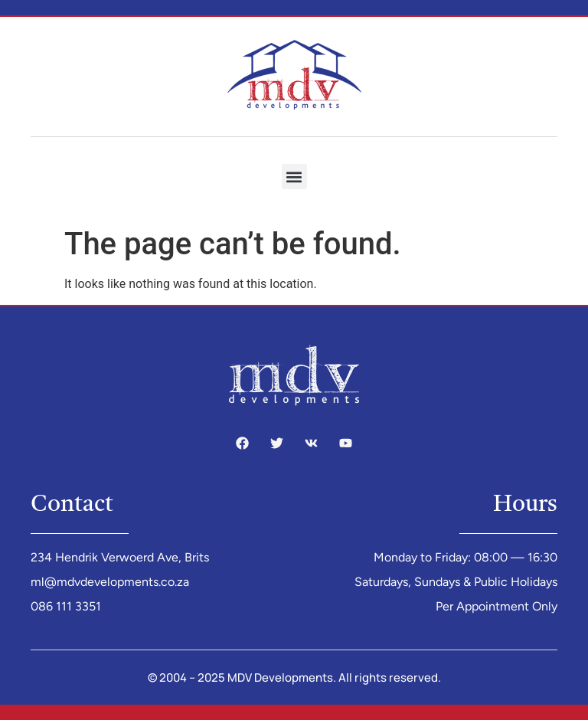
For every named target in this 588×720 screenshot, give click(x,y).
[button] (294, 177)
